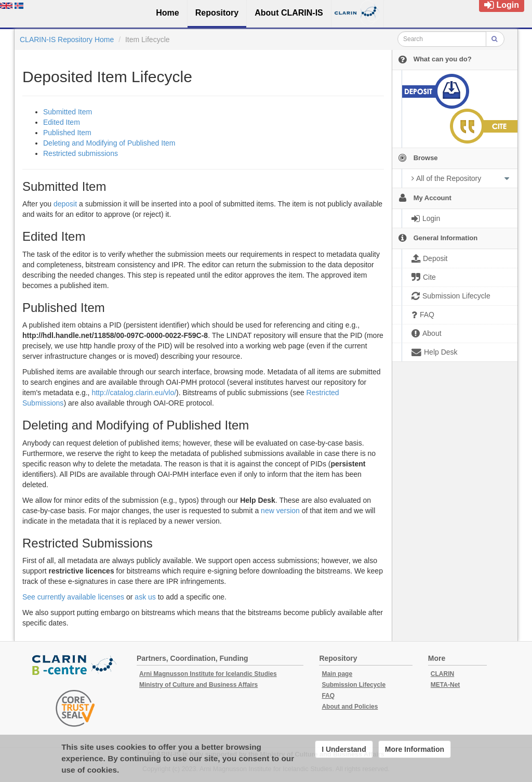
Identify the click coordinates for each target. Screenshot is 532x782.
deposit (65, 204)
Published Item (67, 133)
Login (502, 5)
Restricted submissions (81, 153)
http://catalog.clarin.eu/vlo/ (134, 393)
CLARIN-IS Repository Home (67, 40)
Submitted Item (68, 112)
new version (280, 511)
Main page (337, 674)
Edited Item (62, 122)
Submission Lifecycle (354, 685)
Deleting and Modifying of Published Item (109, 143)
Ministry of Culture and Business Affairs (198, 685)
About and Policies (350, 707)
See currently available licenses (73, 597)
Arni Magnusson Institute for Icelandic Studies (208, 674)
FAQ (328, 696)
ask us (145, 597)
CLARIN (442, 674)
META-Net (445, 685)
